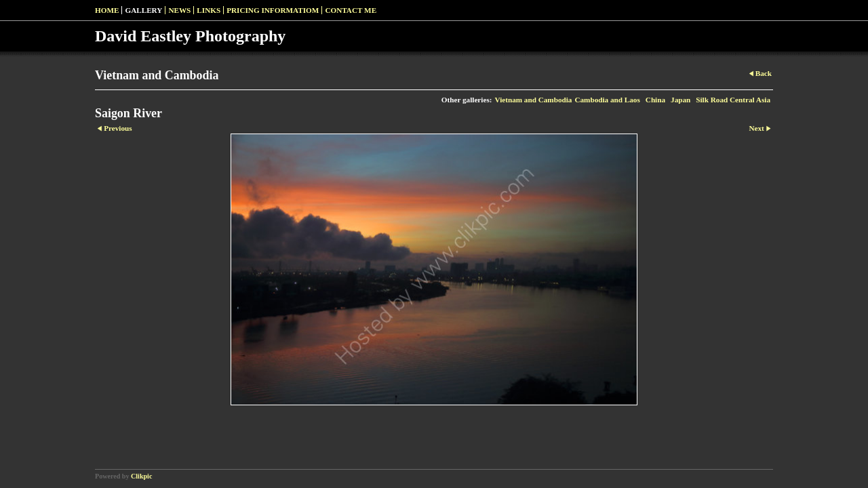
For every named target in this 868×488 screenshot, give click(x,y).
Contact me (351, 10)
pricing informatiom (273, 10)
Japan (680, 100)
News (179, 10)
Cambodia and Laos (607, 100)
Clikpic (141, 476)
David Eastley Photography (190, 36)
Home (107, 10)
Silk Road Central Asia (733, 100)
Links (209, 10)
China (655, 100)
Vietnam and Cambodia (533, 100)
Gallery (143, 10)
